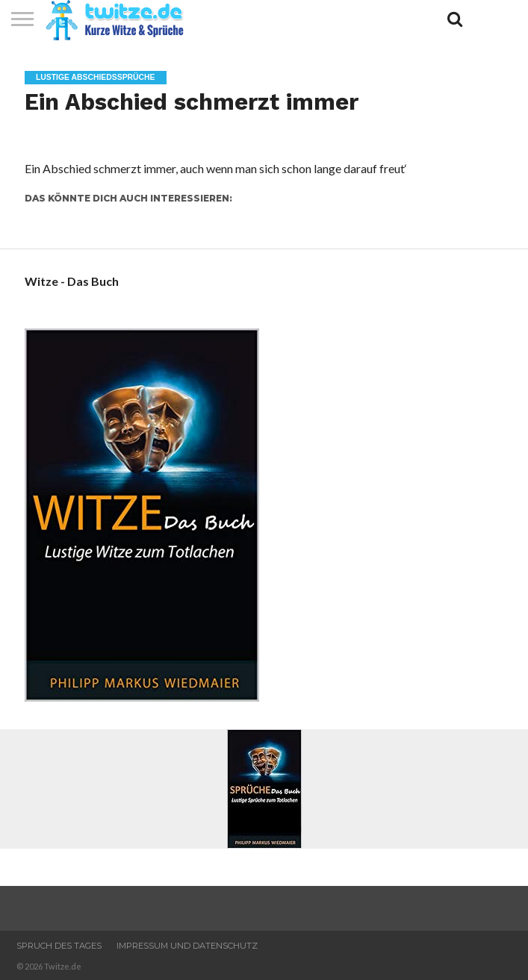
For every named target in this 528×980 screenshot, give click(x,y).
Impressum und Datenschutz (187, 946)
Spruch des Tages (59, 946)
